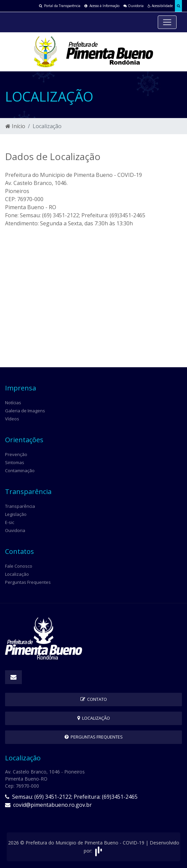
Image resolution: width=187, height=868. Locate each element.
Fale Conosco (19, 566)
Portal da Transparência (60, 6)
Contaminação (20, 470)
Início (15, 126)
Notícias (13, 403)
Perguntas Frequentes (28, 582)
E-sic (10, 522)
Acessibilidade (160, 6)
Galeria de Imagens (25, 411)
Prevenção (16, 454)
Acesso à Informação (102, 6)
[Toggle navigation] (167, 22)
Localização (17, 574)
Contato (94, 699)
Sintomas (15, 462)
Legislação (16, 514)
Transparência (20, 506)
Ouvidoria (134, 6)
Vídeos (12, 419)
